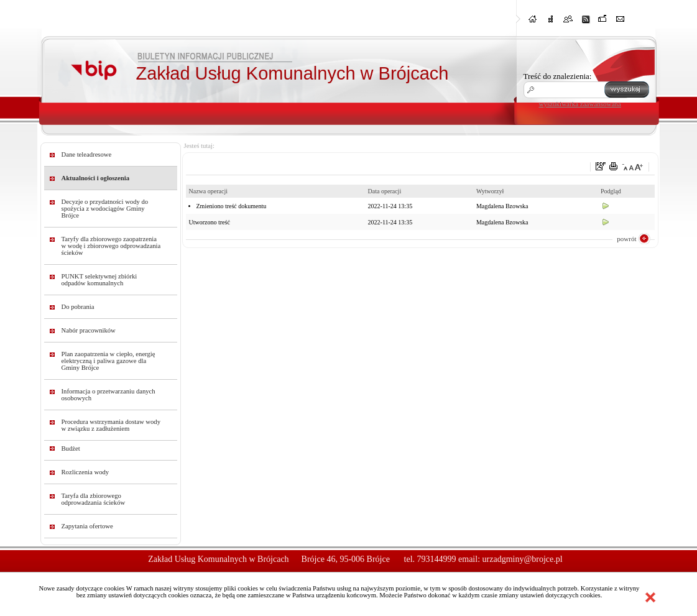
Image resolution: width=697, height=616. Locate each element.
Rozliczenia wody (85, 472)
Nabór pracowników (89, 330)
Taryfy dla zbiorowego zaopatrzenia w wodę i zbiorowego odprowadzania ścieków (111, 246)
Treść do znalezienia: (558, 76)
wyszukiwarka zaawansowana (580, 104)
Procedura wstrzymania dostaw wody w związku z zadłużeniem (111, 425)
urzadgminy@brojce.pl (523, 559)
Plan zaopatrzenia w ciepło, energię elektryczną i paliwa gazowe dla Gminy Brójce (108, 361)
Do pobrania (78, 307)
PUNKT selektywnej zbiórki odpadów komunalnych (99, 280)
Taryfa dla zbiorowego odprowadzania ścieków (94, 499)
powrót (626, 239)
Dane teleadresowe (87, 154)
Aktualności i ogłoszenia (96, 178)
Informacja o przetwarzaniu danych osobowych (108, 395)
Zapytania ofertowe (87, 526)
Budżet (71, 448)
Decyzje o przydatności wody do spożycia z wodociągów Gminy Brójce (105, 209)
